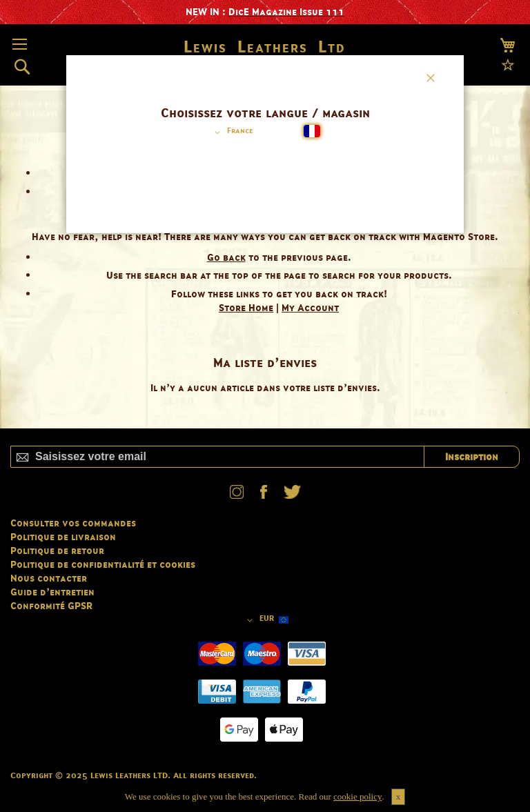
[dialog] (265, 406)
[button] (232, 132)
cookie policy (357, 796)
